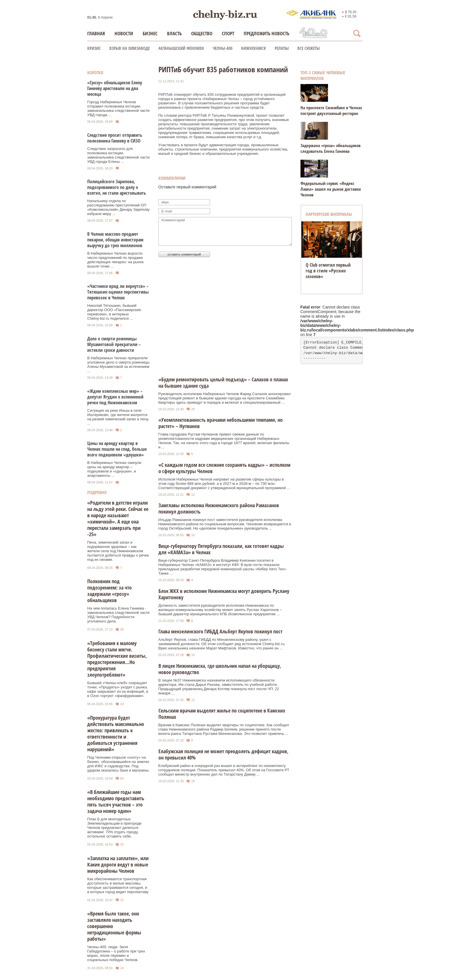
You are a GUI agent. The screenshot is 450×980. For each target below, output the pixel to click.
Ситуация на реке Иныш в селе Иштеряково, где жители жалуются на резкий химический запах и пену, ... (118, 417)
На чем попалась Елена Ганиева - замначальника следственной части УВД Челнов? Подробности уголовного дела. (118, 615)
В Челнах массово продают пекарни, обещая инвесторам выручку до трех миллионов (115, 240)
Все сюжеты (309, 48)
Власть (174, 33)
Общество (202, 33)
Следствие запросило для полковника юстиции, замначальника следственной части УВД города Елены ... (118, 155)
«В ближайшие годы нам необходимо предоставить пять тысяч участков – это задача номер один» (116, 801)
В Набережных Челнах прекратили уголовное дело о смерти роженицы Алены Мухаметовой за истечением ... (118, 364)
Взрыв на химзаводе (130, 48)
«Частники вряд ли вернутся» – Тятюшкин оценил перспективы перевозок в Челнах (118, 292)
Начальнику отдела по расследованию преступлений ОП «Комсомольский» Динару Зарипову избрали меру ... (118, 207)
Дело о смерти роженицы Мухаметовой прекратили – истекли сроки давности (114, 344)
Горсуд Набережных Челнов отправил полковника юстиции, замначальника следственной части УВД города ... (118, 108)
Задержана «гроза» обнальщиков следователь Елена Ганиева (330, 148)
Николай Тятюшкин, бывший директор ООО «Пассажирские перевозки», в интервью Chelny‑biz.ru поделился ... (114, 312)
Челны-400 (223, 48)
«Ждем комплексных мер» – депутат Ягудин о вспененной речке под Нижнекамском (115, 397)
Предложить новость (266, 33)
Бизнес (150, 33)
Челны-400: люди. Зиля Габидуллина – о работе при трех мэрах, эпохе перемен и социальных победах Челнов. (116, 953)
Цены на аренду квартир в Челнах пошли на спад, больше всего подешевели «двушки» (117, 449)
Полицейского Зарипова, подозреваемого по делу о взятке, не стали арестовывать (117, 187)
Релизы (282, 48)
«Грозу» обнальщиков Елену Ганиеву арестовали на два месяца (115, 88)
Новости (124, 33)
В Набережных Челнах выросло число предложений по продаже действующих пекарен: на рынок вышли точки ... (116, 260)
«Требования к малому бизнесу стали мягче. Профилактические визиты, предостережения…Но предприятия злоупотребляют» (117, 659)
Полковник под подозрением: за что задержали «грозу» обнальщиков (109, 591)
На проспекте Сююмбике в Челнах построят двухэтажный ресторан (331, 110)
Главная (96, 33)
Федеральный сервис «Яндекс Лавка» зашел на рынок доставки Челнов (331, 189)
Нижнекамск (254, 48)
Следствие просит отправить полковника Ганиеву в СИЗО (115, 138)
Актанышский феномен (181, 48)
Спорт (228, 33)
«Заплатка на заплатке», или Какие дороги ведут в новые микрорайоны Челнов (118, 864)
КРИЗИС (94, 48)
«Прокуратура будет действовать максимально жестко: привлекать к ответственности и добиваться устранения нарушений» (116, 733)
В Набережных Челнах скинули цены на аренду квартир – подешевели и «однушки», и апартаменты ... (114, 469)
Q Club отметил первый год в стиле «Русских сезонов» (328, 271)
